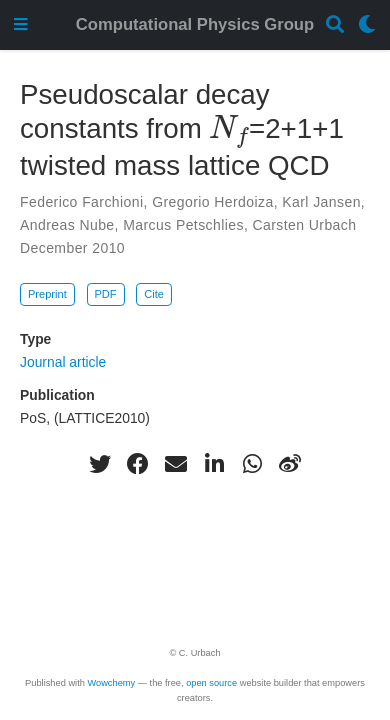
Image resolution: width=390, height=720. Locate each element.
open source (211, 683)
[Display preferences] (367, 25)
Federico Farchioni (82, 202)
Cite (154, 294)
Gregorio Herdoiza (213, 202)
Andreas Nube (67, 225)
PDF (105, 294)
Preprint (47, 294)
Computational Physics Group (195, 24)
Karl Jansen (321, 202)
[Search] (335, 25)
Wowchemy (111, 683)
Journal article (63, 362)
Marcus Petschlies (183, 225)
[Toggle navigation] (21, 25)
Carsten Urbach (305, 225)
